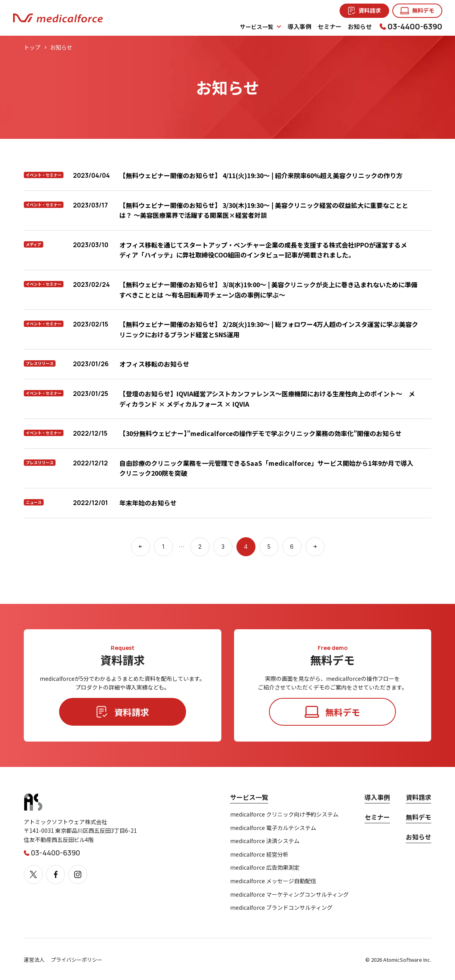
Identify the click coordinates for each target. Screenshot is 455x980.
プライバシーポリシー (77, 960)
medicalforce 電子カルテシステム (273, 828)
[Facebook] (56, 874)
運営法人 (34, 960)
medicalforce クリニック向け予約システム (284, 814)
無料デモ (419, 817)
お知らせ (419, 837)
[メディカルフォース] (58, 18)
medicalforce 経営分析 (259, 854)
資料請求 (419, 797)
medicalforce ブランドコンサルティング (281, 908)
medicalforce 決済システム (265, 841)
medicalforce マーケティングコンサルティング (289, 894)
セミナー (377, 817)
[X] (33, 874)
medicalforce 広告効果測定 (265, 868)
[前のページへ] (140, 547)
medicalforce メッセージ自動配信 (273, 881)
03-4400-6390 (415, 26)
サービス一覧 (249, 797)
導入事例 (377, 797)
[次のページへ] (315, 547)
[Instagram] (78, 874)
